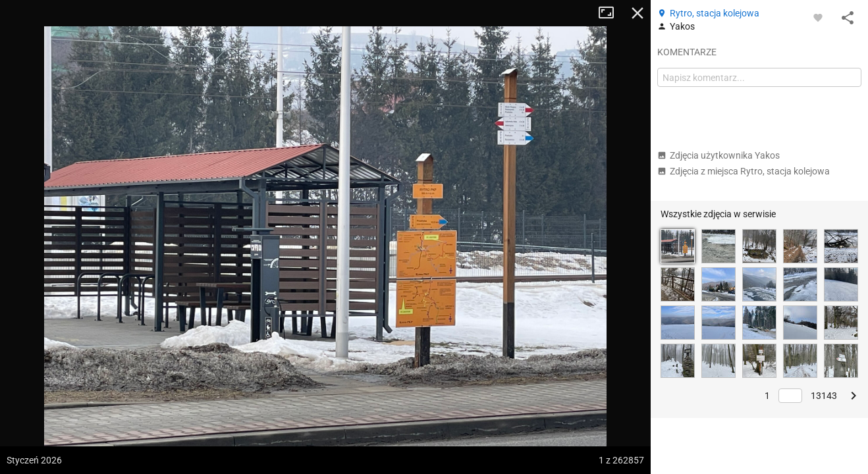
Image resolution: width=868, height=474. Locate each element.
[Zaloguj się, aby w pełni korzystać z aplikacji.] (818, 17)
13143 (824, 396)
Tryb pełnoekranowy (611, 13)
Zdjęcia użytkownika (719, 155)
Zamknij (637, 13)
